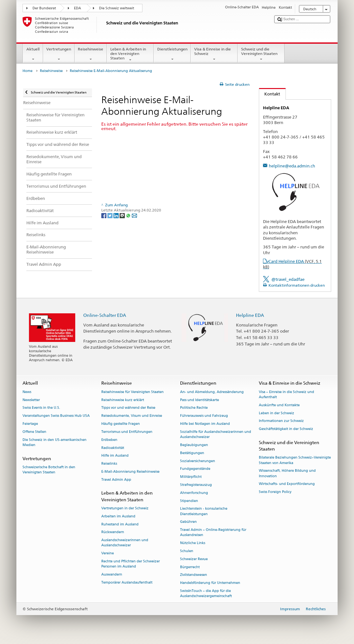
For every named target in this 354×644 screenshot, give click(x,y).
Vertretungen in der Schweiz (125, 508)
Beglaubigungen (194, 445)
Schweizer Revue (194, 559)
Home (27, 71)
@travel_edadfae (288, 279)
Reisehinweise (91, 54)
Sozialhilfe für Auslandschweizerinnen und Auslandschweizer (216, 434)
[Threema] (123, 215)
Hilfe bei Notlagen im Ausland (205, 424)
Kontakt (270, 94)
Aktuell (33, 54)
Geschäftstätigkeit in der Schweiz (286, 429)
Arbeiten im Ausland (118, 516)
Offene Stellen (34, 432)
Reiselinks (109, 464)
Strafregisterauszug (196, 485)
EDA (77, 8)
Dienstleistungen (172, 54)
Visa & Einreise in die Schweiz (214, 54)
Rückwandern (113, 532)
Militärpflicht (191, 477)
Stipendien (189, 501)
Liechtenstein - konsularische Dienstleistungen (204, 511)
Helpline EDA (250, 315)
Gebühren (188, 522)
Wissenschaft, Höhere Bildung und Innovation (287, 474)
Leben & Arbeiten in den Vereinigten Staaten (130, 54)
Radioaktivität (113, 448)
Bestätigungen (192, 453)
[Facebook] (104, 215)
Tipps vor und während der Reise (128, 408)
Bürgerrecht (190, 567)
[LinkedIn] (117, 215)
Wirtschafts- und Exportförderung (287, 484)
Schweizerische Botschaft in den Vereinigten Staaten (49, 470)
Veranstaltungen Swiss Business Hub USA (56, 416)
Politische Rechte (194, 408)
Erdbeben (109, 440)
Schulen (187, 551)
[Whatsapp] (129, 215)
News (27, 392)
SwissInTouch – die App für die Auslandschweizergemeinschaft (206, 593)
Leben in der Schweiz (277, 413)
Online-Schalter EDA (105, 315)
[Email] (134, 215)
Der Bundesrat (44, 8)
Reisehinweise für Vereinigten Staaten (132, 392)
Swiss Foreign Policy (275, 492)
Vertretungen (59, 54)
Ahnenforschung (194, 493)
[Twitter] (110, 215)
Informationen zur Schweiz (281, 421)
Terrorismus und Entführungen (127, 432)
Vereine (108, 554)
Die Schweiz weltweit (117, 8)
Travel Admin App (116, 480)
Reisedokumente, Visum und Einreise (132, 416)
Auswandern (112, 574)
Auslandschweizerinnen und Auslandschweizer (125, 543)
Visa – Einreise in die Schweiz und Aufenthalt (286, 394)
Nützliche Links (193, 543)
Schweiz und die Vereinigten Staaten (261, 54)
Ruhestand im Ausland (120, 524)
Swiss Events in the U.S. (41, 408)
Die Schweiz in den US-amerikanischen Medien (54, 442)
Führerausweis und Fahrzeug (204, 416)
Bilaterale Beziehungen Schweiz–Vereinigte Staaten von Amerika (295, 460)
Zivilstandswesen (194, 575)
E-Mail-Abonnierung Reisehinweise (130, 472)
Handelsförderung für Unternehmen (210, 583)
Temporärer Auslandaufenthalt (127, 582)
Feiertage (30, 424)
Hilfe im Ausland (115, 456)
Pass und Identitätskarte (200, 400)
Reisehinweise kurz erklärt (123, 400)
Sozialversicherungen (198, 461)
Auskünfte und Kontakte (279, 405)
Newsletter (31, 400)
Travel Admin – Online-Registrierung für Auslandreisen (213, 533)
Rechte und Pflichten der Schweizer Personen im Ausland (131, 564)
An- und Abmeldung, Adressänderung (212, 392)
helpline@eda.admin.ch (292, 166)
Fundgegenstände (195, 469)
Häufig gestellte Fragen (121, 424)
